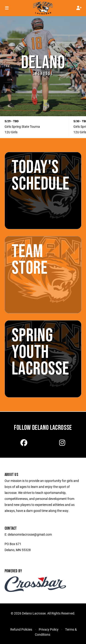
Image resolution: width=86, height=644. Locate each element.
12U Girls (11, 132)
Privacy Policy (49, 629)
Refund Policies (21, 629)
